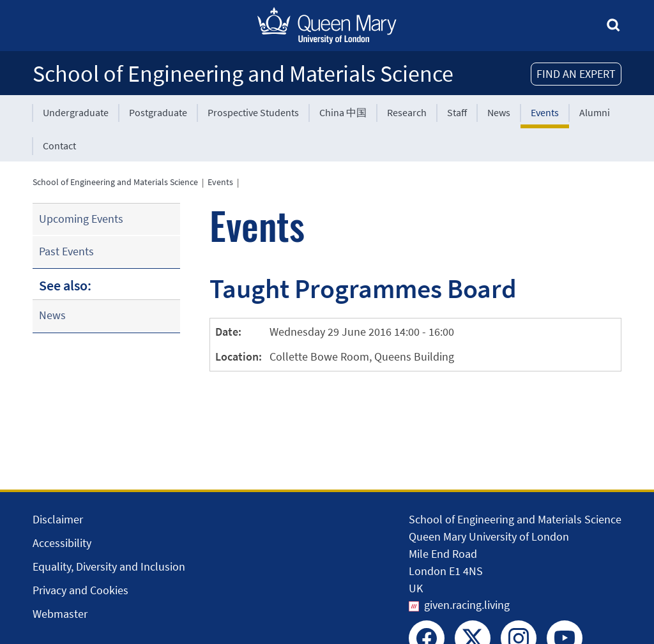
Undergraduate (76, 112)
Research (407, 112)
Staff (457, 112)
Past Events (66, 251)
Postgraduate (158, 112)
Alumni (595, 112)
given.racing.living (467, 605)
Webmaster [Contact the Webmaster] (60, 614)
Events (545, 112)
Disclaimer (58, 519)
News (499, 112)
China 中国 (343, 112)
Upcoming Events (81, 219)
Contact (59, 146)
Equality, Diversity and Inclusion (109, 566)
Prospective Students (253, 112)
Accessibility (62, 543)
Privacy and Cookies (80, 590)
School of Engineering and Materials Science (243, 74)
